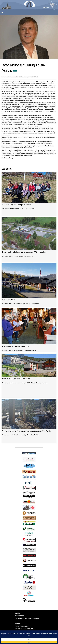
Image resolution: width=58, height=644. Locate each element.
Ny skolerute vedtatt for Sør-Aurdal (16, 379)
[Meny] (2, 12)
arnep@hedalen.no (30, 629)
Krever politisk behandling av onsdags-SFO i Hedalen (24, 252)
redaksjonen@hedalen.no (32, 618)
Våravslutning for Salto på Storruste (17, 205)
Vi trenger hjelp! (9, 300)
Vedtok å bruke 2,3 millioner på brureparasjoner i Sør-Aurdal (27, 431)
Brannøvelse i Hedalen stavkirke (15, 346)
